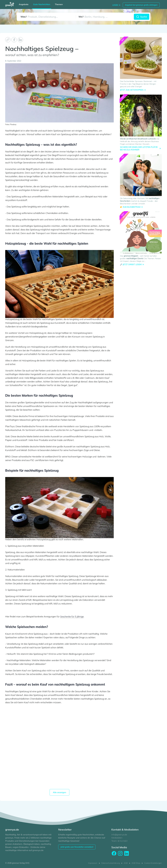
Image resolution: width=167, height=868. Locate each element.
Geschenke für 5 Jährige (72, 616)
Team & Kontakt (119, 841)
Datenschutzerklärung (111, 863)
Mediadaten (117, 838)
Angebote (24, 4)
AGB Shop (136, 863)
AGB (126, 863)
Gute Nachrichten (42, 4)
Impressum (93, 863)
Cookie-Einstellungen (153, 863)
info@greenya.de (119, 835)
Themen (59, 4)
